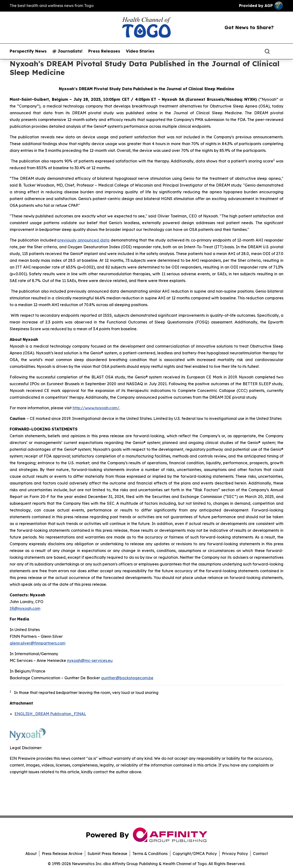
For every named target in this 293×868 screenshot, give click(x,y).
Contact (260, 854)
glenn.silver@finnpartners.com (37, 643)
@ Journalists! (67, 51)
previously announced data (83, 240)
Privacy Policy (235, 854)
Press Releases (104, 51)
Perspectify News (28, 51)
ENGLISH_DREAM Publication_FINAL (50, 714)
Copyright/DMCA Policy (195, 854)
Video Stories (140, 51)
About (31, 854)
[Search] (267, 51)
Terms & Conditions (150, 854)
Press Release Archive (62, 854)
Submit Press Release (107, 854)
